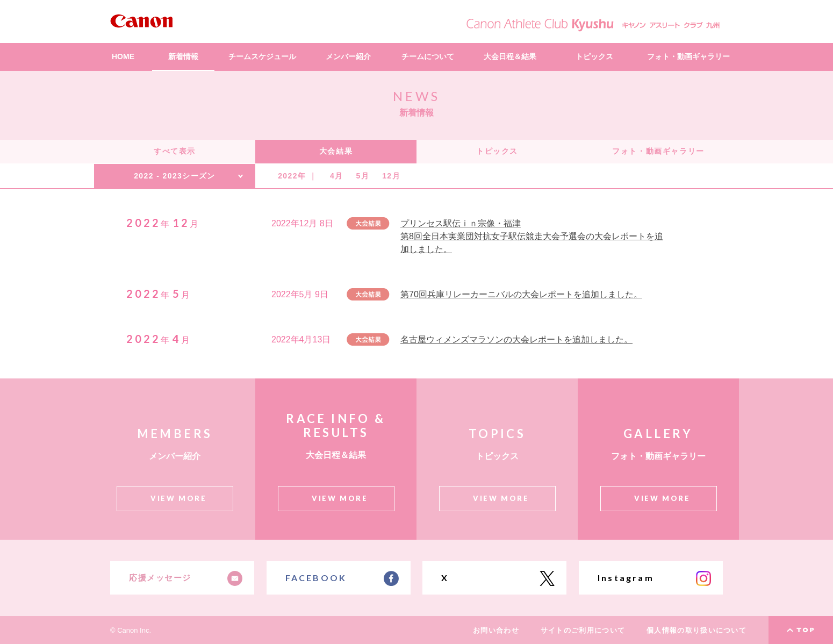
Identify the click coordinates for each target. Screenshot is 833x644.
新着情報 (183, 56)
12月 (391, 176)
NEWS (416, 96)
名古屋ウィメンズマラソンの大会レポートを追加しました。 (516, 339)
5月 (363, 176)
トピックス (594, 56)
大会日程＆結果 (510, 56)
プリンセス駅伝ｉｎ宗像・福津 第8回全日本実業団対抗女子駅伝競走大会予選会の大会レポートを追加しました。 (532, 236)
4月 (337, 176)
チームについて (428, 56)
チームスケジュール (262, 56)
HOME (123, 56)
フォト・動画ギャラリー (688, 56)
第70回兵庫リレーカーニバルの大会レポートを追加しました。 (521, 294)
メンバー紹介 (348, 56)
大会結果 (336, 151)
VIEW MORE (178, 498)
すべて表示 (175, 151)
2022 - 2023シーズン (175, 176)
